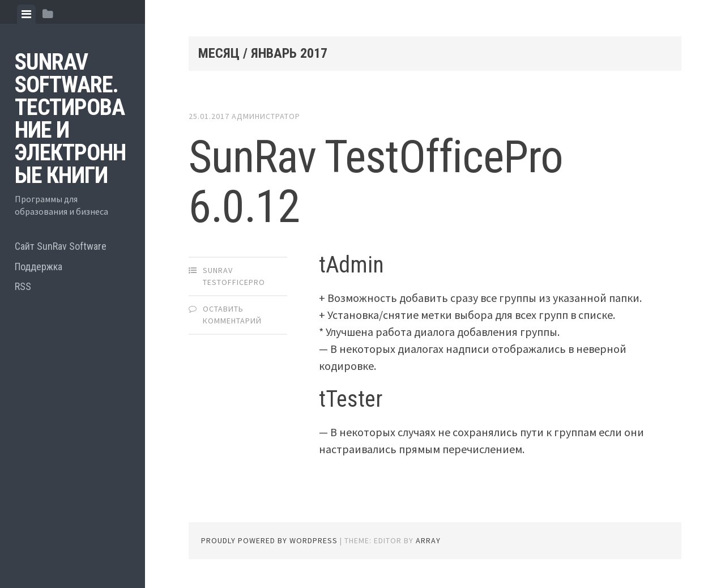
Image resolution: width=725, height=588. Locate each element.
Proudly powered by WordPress (269, 540)
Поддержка (39, 267)
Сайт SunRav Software (61, 246)
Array (428, 540)
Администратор (266, 116)
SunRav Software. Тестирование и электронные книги (70, 119)
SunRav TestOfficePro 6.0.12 (376, 182)
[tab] (26, 14)
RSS (23, 286)
